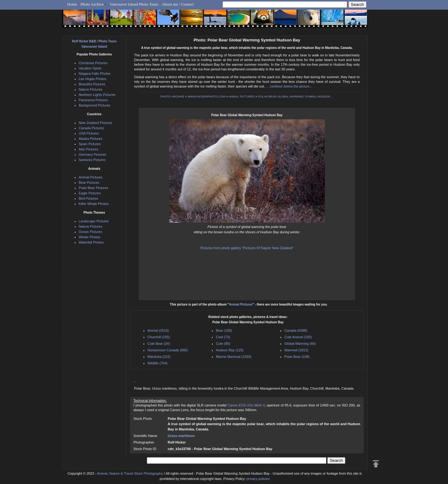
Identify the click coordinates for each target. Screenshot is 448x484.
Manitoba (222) (159, 357)
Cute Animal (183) (298, 337)
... (135, 381)
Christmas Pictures (93, 63)
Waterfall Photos (91, 242)
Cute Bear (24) (159, 344)
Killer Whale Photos (94, 204)
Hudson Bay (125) (230, 350)
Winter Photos (89, 237)
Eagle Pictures (90, 193)
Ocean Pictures (90, 232)
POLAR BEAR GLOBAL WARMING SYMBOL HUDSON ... (296, 97)
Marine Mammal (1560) (234, 357)
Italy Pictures (89, 149)
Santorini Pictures (92, 160)
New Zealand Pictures (96, 123)
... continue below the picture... (289, 86)
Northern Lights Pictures (97, 95)
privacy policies (258, 479)
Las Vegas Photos (93, 79)
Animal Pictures (241, 304)
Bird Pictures (88, 198)
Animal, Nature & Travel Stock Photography (130, 473)
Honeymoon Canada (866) (168, 350)
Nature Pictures (91, 89)
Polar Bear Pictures (93, 188)
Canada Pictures (91, 128)
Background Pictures (95, 105)
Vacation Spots (90, 68)
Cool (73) (223, 337)
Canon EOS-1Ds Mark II (246, 405)
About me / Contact (178, 4)
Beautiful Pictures (92, 84)
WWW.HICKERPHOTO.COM (206, 97)
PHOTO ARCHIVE (173, 97)
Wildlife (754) (157, 363)
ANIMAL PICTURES (241, 97)
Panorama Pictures (93, 100)
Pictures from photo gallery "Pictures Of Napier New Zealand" (247, 248)
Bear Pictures (89, 183)
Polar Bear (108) (297, 357)
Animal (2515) (158, 330)
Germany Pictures (92, 154)
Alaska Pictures (91, 139)
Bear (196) (224, 330)
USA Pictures (89, 133)
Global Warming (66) (300, 344)
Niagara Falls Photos (95, 74)
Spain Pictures (90, 144)
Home (72, 4)
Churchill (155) (159, 337)
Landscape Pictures (94, 221)
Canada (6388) (296, 330)
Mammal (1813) (296, 350)
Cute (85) (223, 344)
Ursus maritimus (181, 436)
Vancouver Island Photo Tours (134, 4)
